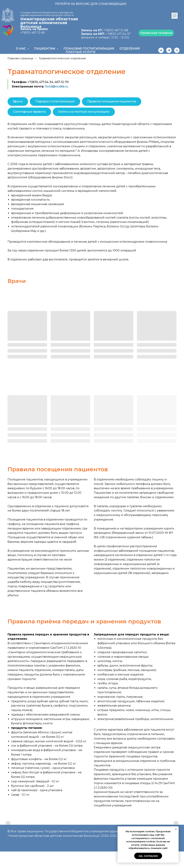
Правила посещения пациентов (112, 101)
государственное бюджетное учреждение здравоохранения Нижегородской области (47, 14)
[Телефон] (177, 50)
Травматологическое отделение (62, 58)
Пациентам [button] (45, 49)
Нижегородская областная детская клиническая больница (49, 23)
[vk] (161, 50)
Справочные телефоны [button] (156, 33)
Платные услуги (80, 52)
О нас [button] (21, 49)
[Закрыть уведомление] (176, 829)
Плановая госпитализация (89, 49)
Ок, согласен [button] (148, 856)
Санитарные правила (29, 112)
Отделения (130, 49)
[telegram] (169, 50)
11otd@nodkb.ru (56, 86)
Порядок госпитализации (55, 101)
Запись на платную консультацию (84, 112)
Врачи (18, 101)
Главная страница (20, 58)
